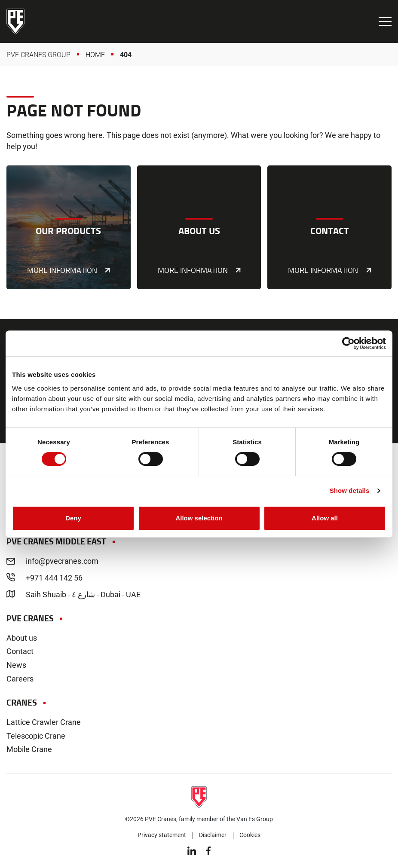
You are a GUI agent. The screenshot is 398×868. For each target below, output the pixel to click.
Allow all (325, 518)
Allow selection (199, 518)
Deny (73, 518)
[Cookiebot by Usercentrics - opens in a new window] (348, 343)
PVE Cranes (15, 21)
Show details (350, 491)
